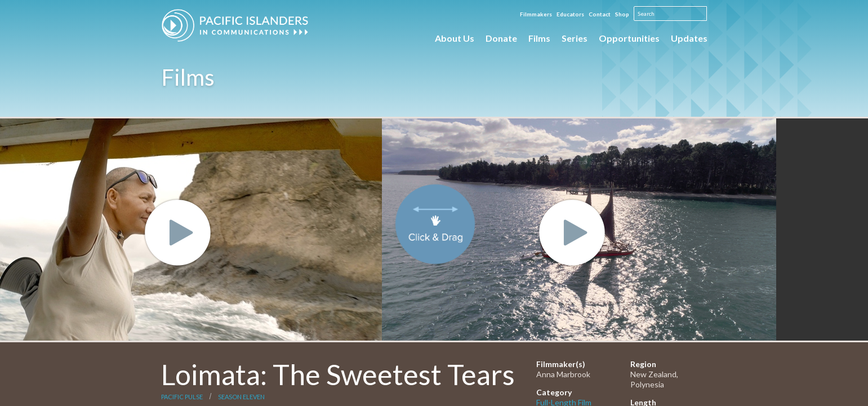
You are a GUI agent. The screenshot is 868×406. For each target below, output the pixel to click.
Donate (501, 38)
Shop (622, 14)
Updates (689, 38)
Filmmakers (536, 14)
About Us (455, 38)
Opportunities (629, 38)
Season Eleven (241, 397)
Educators (570, 14)
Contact (600, 14)
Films (539, 38)
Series (575, 38)
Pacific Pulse (182, 397)
